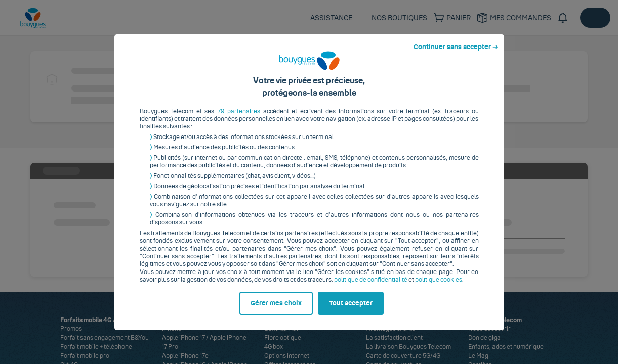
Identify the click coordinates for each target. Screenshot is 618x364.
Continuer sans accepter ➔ (456, 55)
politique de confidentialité (371, 288)
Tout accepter (351, 311)
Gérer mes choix (276, 311)
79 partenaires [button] (239, 119)
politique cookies (439, 288)
